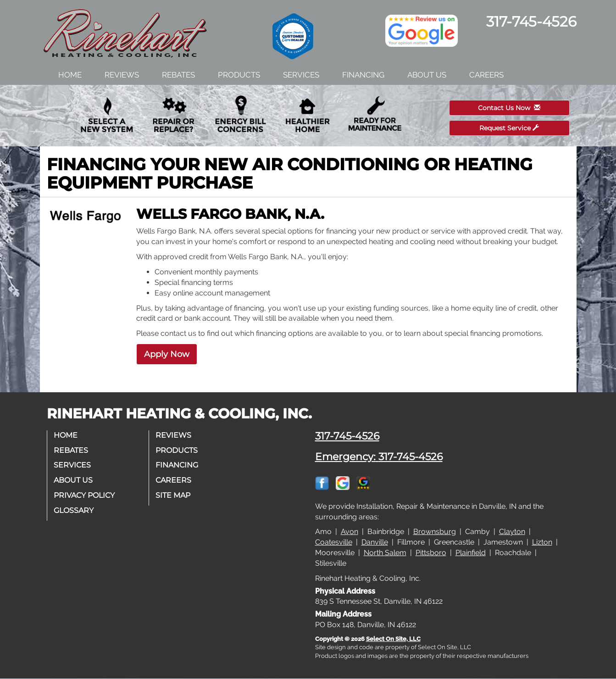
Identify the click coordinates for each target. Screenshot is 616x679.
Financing (363, 75)
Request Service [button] (509, 128)
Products (239, 75)
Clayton (512, 532)
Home (70, 75)
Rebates (178, 75)
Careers (486, 75)
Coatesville (334, 542)
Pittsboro (431, 553)
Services (301, 75)
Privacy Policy (85, 495)
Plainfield (471, 553)
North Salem (385, 553)
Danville (375, 542)
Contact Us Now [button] (509, 108)
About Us (427, 75)
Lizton (542, 542)
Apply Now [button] (167, 354)
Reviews (122, 75)
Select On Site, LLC (393, 639)
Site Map (173, 495)
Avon (350, 532)
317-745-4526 (347, 436)
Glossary (74, 510)
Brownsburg (435, 532)
